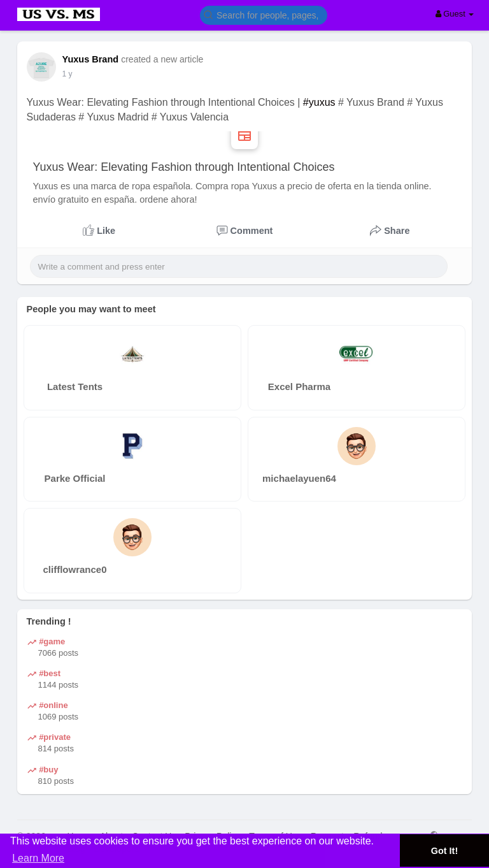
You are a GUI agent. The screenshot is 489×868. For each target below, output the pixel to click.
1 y (67, 74)
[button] (264, 14)
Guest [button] (455, 14)
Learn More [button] (38, 858)
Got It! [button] (444, 851)
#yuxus (319, 102)
